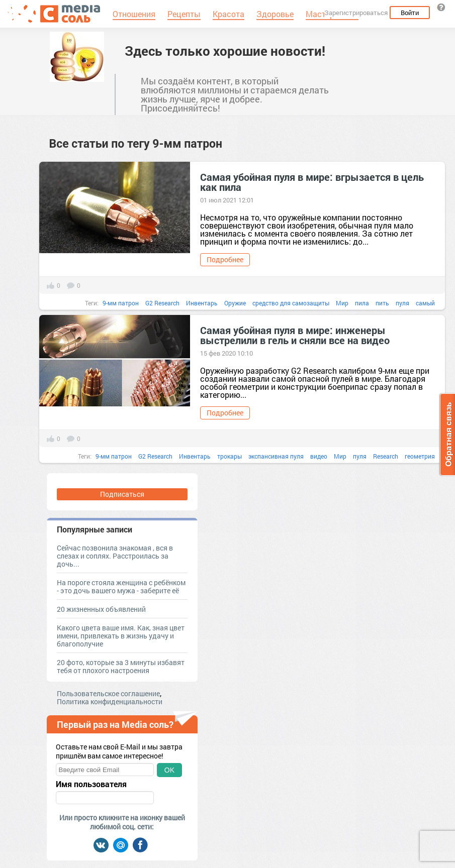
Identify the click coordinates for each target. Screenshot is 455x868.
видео (319, 456)
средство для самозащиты (291, 303)
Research (386, 456)
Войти (410, 13)
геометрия (420, 456)
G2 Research (162, 303)
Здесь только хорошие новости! (225, 51)
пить (382, 303)
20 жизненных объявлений (101, 609)
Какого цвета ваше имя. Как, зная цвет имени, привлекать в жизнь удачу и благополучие (121, 636)
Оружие (235, 303)
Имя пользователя (91, 784)
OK (169, 770)
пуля (402, 303)
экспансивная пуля (276, 456)
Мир (342, 303)
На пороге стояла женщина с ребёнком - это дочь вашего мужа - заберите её (121, 586)
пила (362, 303)
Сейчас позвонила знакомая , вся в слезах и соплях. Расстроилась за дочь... (115, 556)
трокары (230, 456)
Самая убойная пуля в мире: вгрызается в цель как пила (312, 182)
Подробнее (225, 259)
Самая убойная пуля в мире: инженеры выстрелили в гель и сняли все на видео (295, 335)
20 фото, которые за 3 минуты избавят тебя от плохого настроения (121, 666)
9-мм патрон (121, 303)
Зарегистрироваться (356, 13)
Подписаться (122, 494)
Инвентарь (202, 303)
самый (425, 303)
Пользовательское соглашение (108, 693)
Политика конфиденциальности (110, 701)
